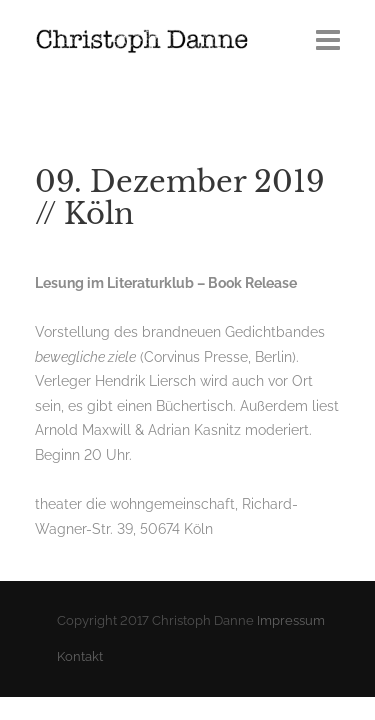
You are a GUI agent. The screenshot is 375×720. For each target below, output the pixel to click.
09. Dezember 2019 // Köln (180, 198)
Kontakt (80, 656)
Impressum (291, 620)
